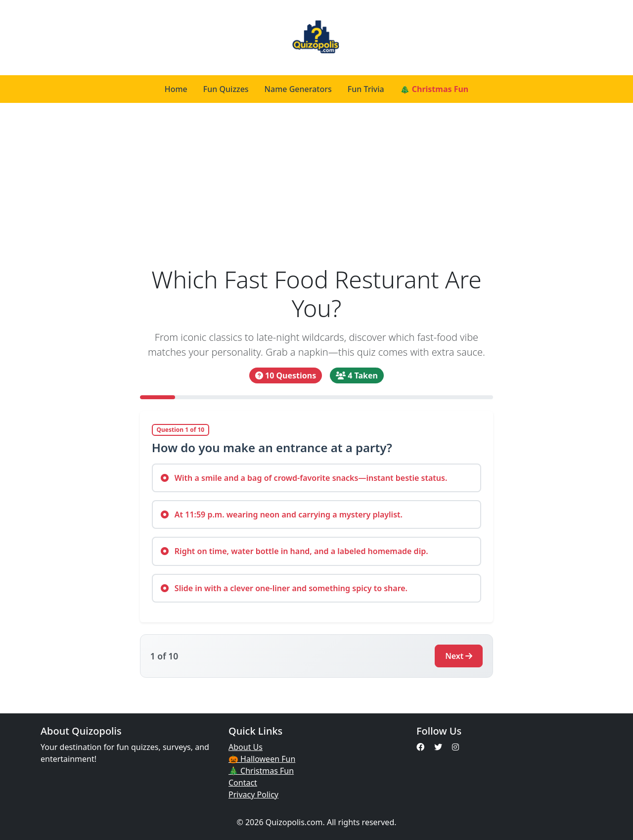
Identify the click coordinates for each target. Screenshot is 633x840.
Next (459, 656)
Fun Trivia (366, 89)
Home (176, 89)
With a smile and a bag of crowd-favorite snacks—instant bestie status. (304, 478)
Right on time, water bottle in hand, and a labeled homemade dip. (294, 551)
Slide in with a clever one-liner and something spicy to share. (284, 588)
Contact (243, 783)
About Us (246, 747)
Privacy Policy (253, 794)
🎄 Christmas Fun (434, 89)
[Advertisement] (316, 184)
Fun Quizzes (226, 89)
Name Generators (298, 89)
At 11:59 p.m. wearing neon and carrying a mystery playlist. (282, 514)
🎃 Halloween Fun (262, 759)
